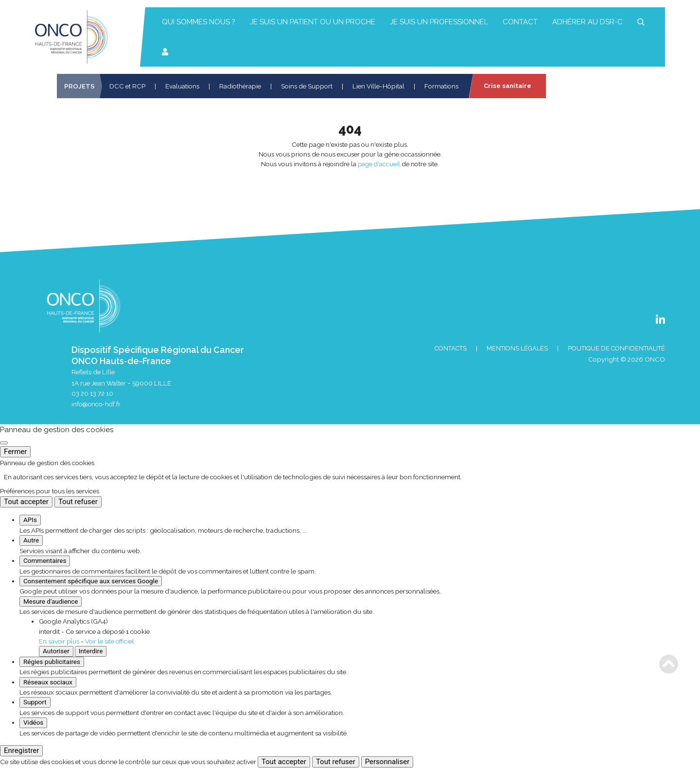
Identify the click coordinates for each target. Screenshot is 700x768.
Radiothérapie (240, 86)
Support (35, 702)
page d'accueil (379, 164)
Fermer (15, 452)
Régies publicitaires (52, 662)
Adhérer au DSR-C (587, 22)
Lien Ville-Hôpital (378, 86)
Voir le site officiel (111, 642)
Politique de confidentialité (613, 349)
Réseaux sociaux (48, 682)
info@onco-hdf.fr (97, 405)
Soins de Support (307, 86)
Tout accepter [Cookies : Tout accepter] (26, 503)
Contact (520, 22)
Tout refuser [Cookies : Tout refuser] (78, 503)
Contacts (439, 349)
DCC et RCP (127, 86)
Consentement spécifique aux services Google (91, 581)
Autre (31, 541)
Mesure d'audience (51, 602)
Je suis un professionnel (439, 22)
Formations (441, 86)
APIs (30, 521)
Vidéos (33, 723)
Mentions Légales (509, 349)
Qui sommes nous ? (199, 22)
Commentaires (45, 561)
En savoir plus (60, 642)
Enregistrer (21, 751)
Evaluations (182, 86)
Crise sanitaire (508, 86)
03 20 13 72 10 (92, 394)
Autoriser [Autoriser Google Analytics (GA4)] (56, 651)
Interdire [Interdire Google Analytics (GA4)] (91, 651)
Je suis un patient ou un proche (313, 22)
